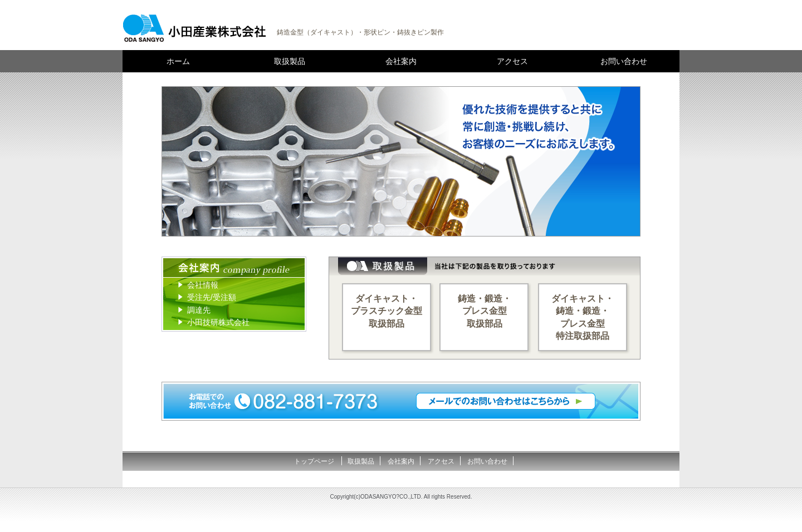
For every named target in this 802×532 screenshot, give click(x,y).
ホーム (178, 61)
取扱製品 (290, 61)
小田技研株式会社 (218, 322)
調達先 (199, 310)
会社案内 (401, 61)
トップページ (315, 461)
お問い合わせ (624, 61)
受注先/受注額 (212, 297)
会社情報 (203, 285)
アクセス (512, 61)
